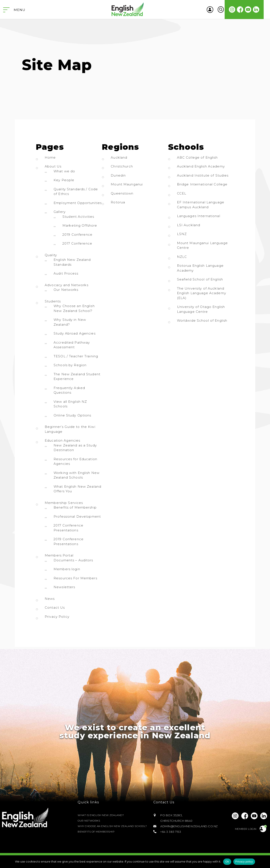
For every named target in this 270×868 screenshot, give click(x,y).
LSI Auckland (189, 225)
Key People (64, 180)
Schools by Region (70, 365)
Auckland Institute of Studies (203, 175)
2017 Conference (77, 243)
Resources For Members (75, 578)
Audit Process (66, 273)
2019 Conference (77, 235)
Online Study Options (72, 415)
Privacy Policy (57, 617)
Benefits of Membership (75, 507)
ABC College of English (197, 157)
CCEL (182, 193)
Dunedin (118, 175)
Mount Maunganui (127, 184)
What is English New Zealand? (103, 812)
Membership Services (64, 503)
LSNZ (182, 234)
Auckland (119, 157)
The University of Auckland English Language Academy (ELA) (202, 293)
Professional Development (77, 516)
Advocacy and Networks (67, 285)
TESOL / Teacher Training (76, 356)
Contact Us (55, 607)
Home (50, 157)
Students (53, 301)
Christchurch (122, 166)
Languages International (199, 216)
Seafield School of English (200, 279)
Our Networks (66, 290)
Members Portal (59, 555)
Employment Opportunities (78, 203)
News (50, 599)
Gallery (60, 212)
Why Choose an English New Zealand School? (109, 826)
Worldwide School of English (202, 320)
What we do (64, 171)
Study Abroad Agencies (75, 333)
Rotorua (118, 202)
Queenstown (122, 193)
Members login (67, 569)
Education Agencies (62, 440)
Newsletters (64, 587)
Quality (51, 255)
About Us (53, 166)
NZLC (182, 257)
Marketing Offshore (80, 225)
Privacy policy (244, 862)
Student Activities (78, 217)
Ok (227, 862)
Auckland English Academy (201, 166)
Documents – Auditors (73, 560)
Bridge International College (202, 184)
